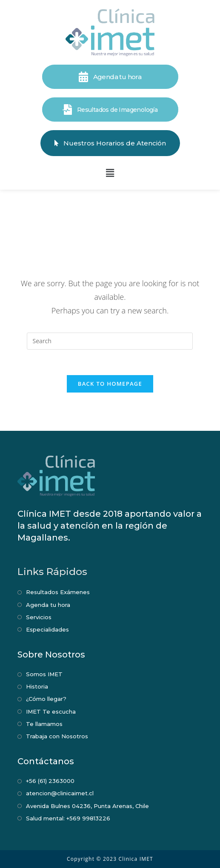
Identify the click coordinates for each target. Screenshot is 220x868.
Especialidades (47, 629)
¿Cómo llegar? (46, 699)
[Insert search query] (110, 341)
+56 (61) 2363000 (50, 781)
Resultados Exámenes (58, 592)
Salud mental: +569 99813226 (68, 818)
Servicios (39, 617)
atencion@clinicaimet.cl (60, 793)
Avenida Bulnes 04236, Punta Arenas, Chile (87, 806)
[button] (110, 173)
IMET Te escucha (51, 711)
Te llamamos (44, 724)
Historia (37, 686)
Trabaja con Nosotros (57, 736)
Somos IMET (44, 674)
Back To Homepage (110, 384)
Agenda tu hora (48, 605)
